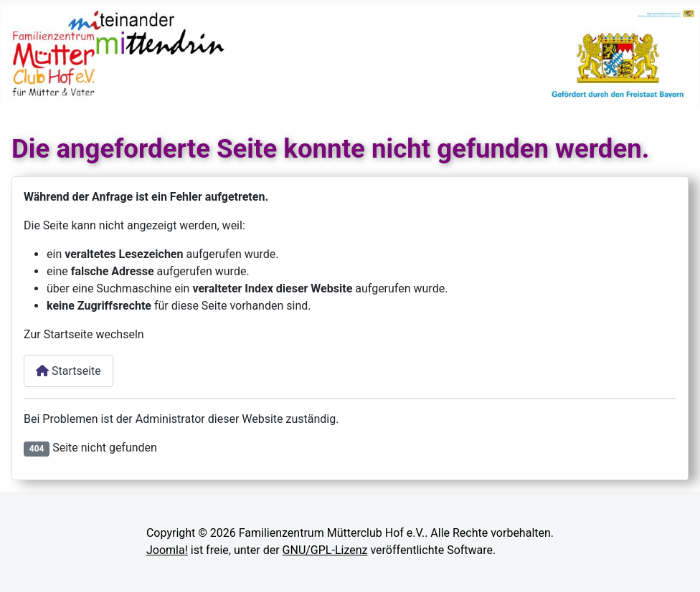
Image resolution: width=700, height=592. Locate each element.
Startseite (68, 371)
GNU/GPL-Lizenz (325, 550)
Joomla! (167, 550)
